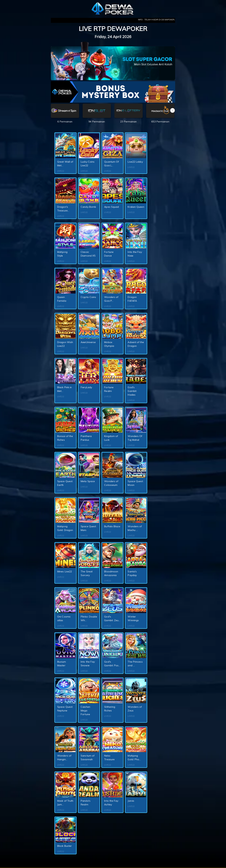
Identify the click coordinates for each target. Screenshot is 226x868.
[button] (173, 110)
